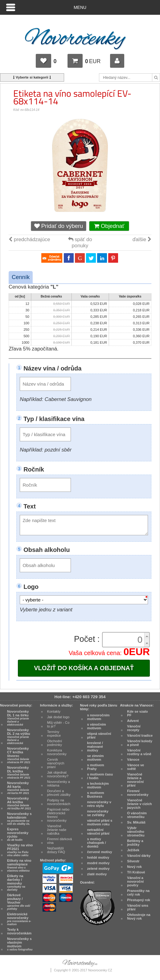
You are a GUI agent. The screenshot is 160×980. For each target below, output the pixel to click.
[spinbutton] (124, 640)
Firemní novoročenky (138, 793)
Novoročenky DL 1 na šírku (18, 718)
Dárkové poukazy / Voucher (19, 902)
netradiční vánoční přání (98, 832)
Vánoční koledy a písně (140, 743)
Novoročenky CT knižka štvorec (19, 755)
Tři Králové (136, 872)
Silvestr (133, 861)
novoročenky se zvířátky (98, 813)
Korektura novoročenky (57, 752)
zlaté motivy (97, 874)
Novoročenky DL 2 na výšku (19, 736)
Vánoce (133, 759)
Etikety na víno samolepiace (19, 865)
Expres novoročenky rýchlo (18, 834)
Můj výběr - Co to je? (58, 724)
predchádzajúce (29, 239)
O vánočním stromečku (137, 815)
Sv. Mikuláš (136, 822)
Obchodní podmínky (55, 743)
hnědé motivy (98, 857)
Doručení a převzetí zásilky (59, 793)
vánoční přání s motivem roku (100, 822)
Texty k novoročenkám (19, 931)
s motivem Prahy (96, 767)
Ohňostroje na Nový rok (139, 917)
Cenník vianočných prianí (56, 763)
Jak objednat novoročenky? (58, 774)
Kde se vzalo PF (137, 713)
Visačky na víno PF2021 (20, 850)
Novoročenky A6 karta (18, 788)
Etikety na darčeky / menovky (16, 883)
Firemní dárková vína (59, 841)
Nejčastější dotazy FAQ (56, 850)
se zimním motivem (96, 758)
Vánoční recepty (134, 728)
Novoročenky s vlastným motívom (20, 944)
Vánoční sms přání (138, 907)
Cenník (21, 277)
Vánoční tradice (140, 735)
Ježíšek (133, 850)
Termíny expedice (54, 734)
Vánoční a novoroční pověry (135, 881)
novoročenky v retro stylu (99, 804)
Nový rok (134, 867)
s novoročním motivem (98, 717)
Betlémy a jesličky (135, 843)
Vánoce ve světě (135, 767)
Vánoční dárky (139, 856)
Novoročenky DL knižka (19, 772)
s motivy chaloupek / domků (97, 843)
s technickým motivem (98, 785)
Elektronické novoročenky (19, 919)
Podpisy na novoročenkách (59, 802)
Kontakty (54, 711)
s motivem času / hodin (100, 776)
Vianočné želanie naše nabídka (57, 830)
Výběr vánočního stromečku (136, 832)
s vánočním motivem (97, 726)
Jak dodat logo (58, 717)
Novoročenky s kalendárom (19, 819)
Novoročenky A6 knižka (19, 803)
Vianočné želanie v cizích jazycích (139, 804)
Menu (80, 7)
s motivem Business (96, 795)
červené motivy (100, 852)
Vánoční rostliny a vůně (139, 752)
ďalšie (142, 239)
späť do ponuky (80, 243)
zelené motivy (98, 869)
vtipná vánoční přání (99, 735)
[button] (147, 636)
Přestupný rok (139, 900)
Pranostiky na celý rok (138, 893)
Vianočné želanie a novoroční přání (135, 780)
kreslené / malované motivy (95, 747)
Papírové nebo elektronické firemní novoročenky (58, 815)
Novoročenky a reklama (59, 784)
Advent (133, 721)
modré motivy (98, 863)
